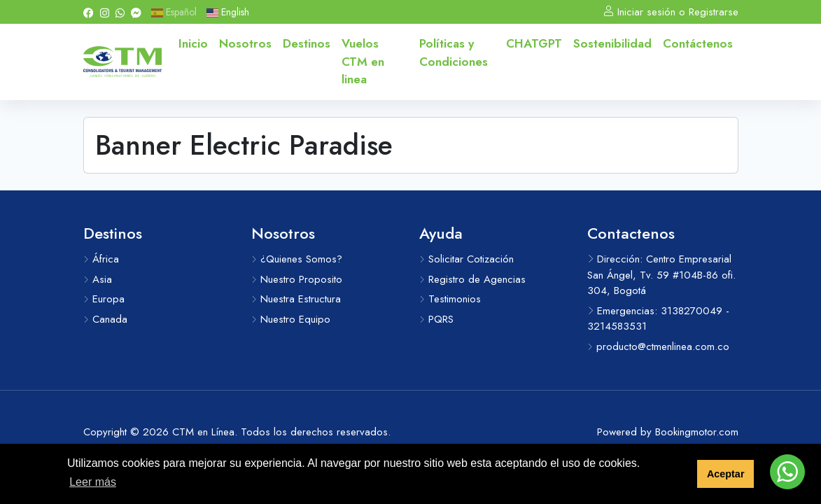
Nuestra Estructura (296, 299)
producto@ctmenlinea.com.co (658, 346)
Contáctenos (698, 43)
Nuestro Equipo (291, 319)
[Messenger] (136, 12)
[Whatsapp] (120, 12)
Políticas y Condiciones (454, 52)
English (228, 12)
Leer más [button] (93, 482)
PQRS (436, 319)
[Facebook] (89, 12)
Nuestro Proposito (297, 279)
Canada (105, 319)
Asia (98, 279)
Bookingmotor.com (697, 432)
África (101, 259)
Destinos (307, 43)
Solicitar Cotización (466, 259)
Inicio (193, 43)
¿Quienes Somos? (297, 259)
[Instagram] (105, 12)
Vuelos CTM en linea (363, 61)
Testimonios (450, 299)
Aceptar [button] (726, 474)
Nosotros (245, 43)
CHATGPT (534, 43)
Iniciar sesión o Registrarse (671, 12)
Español (174, 12)
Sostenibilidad (612, 43)
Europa (104, 299)
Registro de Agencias (472, 279)
